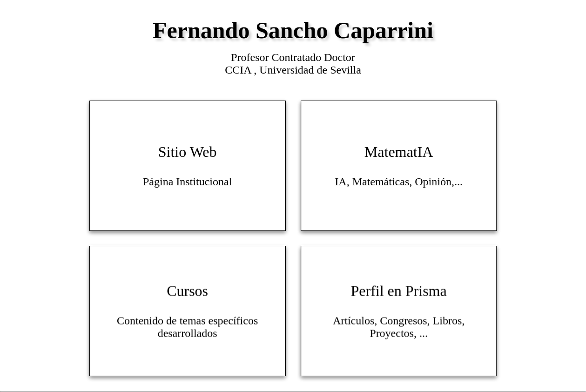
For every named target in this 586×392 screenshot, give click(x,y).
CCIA (239, 70)
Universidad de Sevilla (310, 70)
